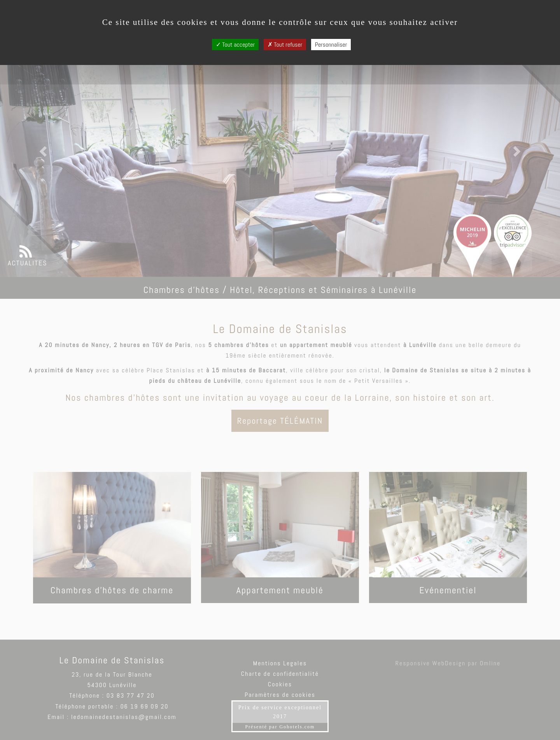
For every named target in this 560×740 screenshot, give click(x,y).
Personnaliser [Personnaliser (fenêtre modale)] (331, 45)
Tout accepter (235, 45)
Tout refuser (285, 45)
